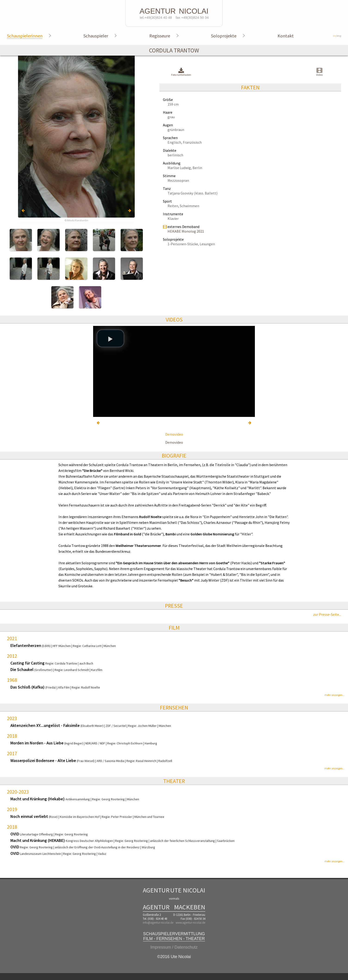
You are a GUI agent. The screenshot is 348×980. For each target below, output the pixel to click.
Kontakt (286, 36)
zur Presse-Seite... (327, 614)
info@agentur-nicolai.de (158, 923)
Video (319, 72)
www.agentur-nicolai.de (190, 923)
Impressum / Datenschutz (174, 947)
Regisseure (160, 36)
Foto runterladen (181, 72)
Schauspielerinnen (25, 36)
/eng (337, 36)
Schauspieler (96, 36)
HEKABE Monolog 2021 (186, 231)
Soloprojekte (224, 36)
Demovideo (174, 434)
